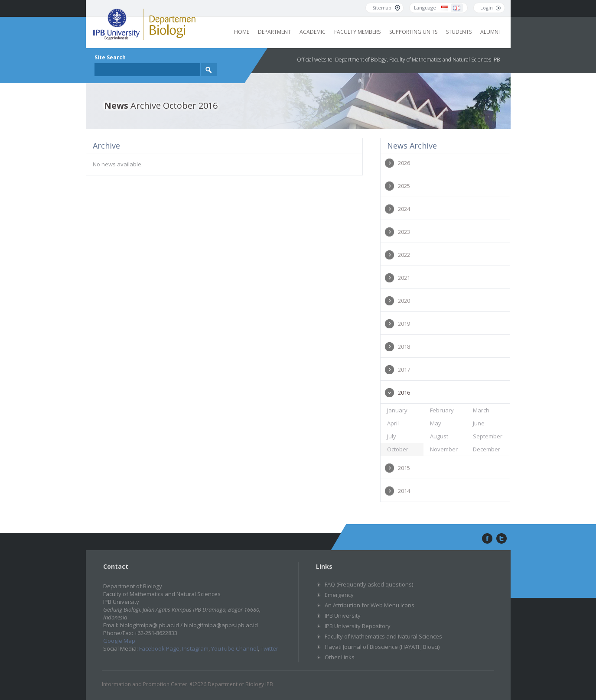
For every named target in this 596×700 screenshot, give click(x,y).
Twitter (269, 648)
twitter (502, 539)
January (397, 410)
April (393, 423)
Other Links (340, 657)
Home (242, 32)
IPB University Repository (358, 626)
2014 (404, 491)
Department (274, 32)
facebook (486, 539)
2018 (404, 347)
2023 (404, 232)
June (479, 423)
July (392, 436)
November (444, 449)
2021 (404, 278)
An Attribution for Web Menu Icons (370, 605)
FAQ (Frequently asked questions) (369, 584)
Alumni (490, 32)
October (398, 449)
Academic (313, 32)
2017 (404, 369)
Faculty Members (357, 32)
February (442, 410)
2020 (404, 301)
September (488, 436)
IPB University (343, 616)
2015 (404, 468)
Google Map (119, 641)
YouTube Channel (234, 648)
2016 (404, 392)
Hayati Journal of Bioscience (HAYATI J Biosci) (382, 647)
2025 (404, 186)
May (436, 423)
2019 (404, 324)
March (481, 410)
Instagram (195, 648)
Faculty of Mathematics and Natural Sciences (383, 636)
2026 (404, 163)
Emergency (339, 595)
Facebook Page (159, 648)
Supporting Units (413, 32)
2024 (404, 209)
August (439, 436)
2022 (404, 255)
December (487, 449)
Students (459, 32)
